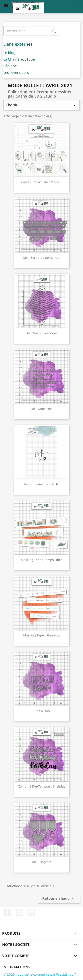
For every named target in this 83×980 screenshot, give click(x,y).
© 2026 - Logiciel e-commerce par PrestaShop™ (40, 974)
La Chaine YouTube (19, 59)
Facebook (7, 913)
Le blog (9, 53)
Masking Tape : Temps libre (41, 560)
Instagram (32, 913)
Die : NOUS (42, 711)
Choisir (41, 105)
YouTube (19, 913)
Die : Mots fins (42, 409)
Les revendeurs (16, 72)
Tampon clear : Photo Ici (41, 484)
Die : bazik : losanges (42, 333)
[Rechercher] (31, 31)
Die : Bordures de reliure (42, 258)
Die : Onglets (41, 862)
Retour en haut (59, 899)
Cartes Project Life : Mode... (41, 182)
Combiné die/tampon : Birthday (42, 786)
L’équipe (10, 66)
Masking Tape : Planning (41, 635)
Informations (16, 967)
